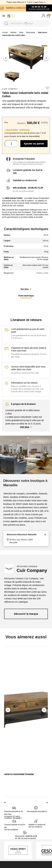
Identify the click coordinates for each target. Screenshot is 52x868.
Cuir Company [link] (10, 89)
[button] (26, 289)
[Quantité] (11, 144)
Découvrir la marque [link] (26, 614)
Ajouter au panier (34, 144)
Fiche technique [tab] (26, 296)
